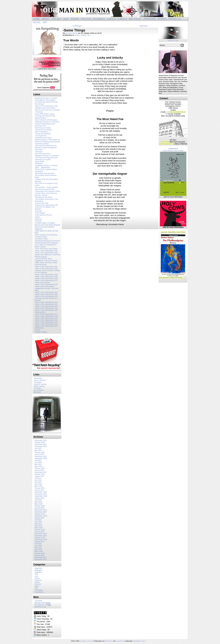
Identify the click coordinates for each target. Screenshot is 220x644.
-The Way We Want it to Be (45, 116)
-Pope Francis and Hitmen (44, 286)
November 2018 (41, 536)
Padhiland (37, 392)
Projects (175, 19)
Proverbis (37, 388)
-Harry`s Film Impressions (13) (46, 322)
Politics (86, 19)
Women (162, 19)
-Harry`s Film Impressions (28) (46, 278)
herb (176, 112)
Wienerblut (37, 378)
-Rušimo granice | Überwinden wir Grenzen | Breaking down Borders (47, 141)
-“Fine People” (40, 213)
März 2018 (39, 552)
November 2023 (41, 447)
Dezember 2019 (41, 510)
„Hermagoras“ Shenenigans (45, 100)
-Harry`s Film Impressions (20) (46, 306)
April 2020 (38, 502)
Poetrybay (37, 382)
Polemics (99, 19)
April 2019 (38, 526)
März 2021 (39, 486)
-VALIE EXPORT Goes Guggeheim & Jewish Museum (46, 260)
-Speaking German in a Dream (46, 165)
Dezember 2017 (41, 558)
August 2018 (39, 542)
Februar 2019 (40, 530)
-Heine (37, 217)
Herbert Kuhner (72, 33)
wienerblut (165, 142)
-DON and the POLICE (43, 215)
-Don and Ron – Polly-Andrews (46, 187)
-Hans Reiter (39, 162)
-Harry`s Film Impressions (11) (46, 326)
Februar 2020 (40, 506)
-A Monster (39, 112)
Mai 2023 (38, 450)
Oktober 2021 (40, 474)
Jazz (66, 19)
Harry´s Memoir (39, 380)
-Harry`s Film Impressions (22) (46, 302)
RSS (135, 641)
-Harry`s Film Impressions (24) (46, 294)
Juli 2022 (38, 460)
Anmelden (38, 601)
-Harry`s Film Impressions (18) (46, 310)
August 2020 (39, 498)
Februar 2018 (40, 554)
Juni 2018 (38, 546)
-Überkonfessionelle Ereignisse (46, 243)
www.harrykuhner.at (166, 144)
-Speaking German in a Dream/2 (47, 156)
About (46, 19)
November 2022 (41, 456)
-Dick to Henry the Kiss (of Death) (47, 110)
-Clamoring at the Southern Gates (47, 191)
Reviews (38, 584)
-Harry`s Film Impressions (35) (46, 106)
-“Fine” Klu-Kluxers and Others (46, 249)
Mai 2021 (38, 482)
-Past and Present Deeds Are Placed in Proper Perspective (46, 147)
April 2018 (38, 550)
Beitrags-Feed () (42, 603)
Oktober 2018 (40, 538)
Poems (75, 19)
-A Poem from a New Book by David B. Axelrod (46, 194)
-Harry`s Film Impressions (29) (46, 276)
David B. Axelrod (39, 384)
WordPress (109, 641)
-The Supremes (40, 136)
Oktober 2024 (40, 443)
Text (36, 588)
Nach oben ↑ (142, 641)
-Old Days (38, 152)
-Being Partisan (40, 118)
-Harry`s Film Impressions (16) (46, 316)
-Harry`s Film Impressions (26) (46, 284)
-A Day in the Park (41, 203)
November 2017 (41, 559)
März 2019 (39, 528)
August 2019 (39, 518)
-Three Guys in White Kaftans (46, 169)
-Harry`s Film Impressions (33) (46, 253)
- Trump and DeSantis (43, 134)
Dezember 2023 (41, 445)
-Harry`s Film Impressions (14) (46, 320)
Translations (39, 592)
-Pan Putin (39, 150)
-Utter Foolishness (41, 132)
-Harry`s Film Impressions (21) (46, 304)
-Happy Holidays (41, 332)
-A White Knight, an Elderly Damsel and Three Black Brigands (47, 224)
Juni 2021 (38, 480)
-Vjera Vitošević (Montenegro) (46, 120)
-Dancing (38, 219)
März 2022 (39, 466)
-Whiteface (39, 164)
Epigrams (150, 19)
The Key (56, 19)
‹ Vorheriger (76, 26)
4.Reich (122, 19)
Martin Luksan (38, 386)
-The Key (38, 221)
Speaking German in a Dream (46, 98)
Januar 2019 (39, 532)
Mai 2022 (38, 464)
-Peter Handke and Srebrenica (46, 235)
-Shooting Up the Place (43, 197)
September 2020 (41, 496)
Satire (37, 586)
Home (36, 19)
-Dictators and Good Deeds (45, 108)
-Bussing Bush (40, 312)
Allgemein (38, 568)
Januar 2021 (39, 490)
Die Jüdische (39, 390)
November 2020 (41, 494)
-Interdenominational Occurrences (47, 241)
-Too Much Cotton (41, 239)
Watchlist (135, 19)
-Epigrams (38, 229)
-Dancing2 (38, 211)
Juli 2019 (38, 520)
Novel (37, 22)
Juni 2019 (38, 522)
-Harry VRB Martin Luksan (45, 114)
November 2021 (41, 472)
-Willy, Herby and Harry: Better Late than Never (46, 264)
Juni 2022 (38, 462)
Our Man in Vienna (110, 9)
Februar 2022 (40, 468)
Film (36, 574)
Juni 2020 (38, 500)
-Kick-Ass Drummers (42, 154)
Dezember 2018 (41, 534)
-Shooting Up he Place (43, 138)
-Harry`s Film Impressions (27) (46, 280)
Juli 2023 (38, 448)
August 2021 (39, 476)
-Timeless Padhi (41, 237)
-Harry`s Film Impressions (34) (46, 251)
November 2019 (41, 512)
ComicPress (120, 641)
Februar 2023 (40, 452)
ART (45, 22)
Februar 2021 (40, 488)
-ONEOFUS (39, 328)
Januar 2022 (39, 470)
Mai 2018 (38, 548)
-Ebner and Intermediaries (44, 227)
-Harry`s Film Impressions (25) (46, 292)
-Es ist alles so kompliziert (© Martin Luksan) (46, 246)
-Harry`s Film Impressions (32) (46, 267)
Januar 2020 (39, 508)
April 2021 (38, 484)
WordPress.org (40, 607)
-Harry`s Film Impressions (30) (46, 275)
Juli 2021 (38, 478)
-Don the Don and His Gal (44, 189)
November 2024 (41, 441)
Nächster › (144, 26)
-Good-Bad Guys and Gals (45, 173)
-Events (37, 330)
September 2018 (41, 540)
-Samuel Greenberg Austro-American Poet (45, 125)
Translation (39, 590)
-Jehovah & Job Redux (43, 130)
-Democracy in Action (43, 128)
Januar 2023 (39, 454)
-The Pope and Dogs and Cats (46, 158)
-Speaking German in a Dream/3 (47, 122)
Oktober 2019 (40, 514)
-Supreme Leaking (42, 144)
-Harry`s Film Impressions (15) (46, 318)
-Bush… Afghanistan (42, 167)
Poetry (37, 578)
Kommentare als (43, 605)
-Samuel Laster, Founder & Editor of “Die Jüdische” (47, 272)
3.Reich (111, 19)
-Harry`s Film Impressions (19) (46, 308)
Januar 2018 (39, 556)
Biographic (39, 570)
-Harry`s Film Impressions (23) (46, 296)
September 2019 (41, 516)
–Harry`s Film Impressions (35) (46, 205)
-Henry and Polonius (42, 282)
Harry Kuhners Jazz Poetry (173, 172)
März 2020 (39, 504)
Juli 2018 (38, 544)
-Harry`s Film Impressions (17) (46, 314)
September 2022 (41, 458)
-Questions (39, 171)
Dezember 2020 (41, 492)
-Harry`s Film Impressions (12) (46, 324)
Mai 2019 (38, 524)
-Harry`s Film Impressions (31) (46, 269)
